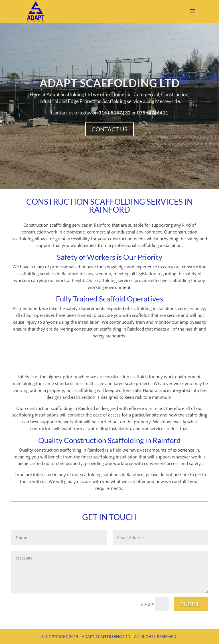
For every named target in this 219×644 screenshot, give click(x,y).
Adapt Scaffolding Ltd (109, 91)
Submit (191, 604)
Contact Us (109, 131)
